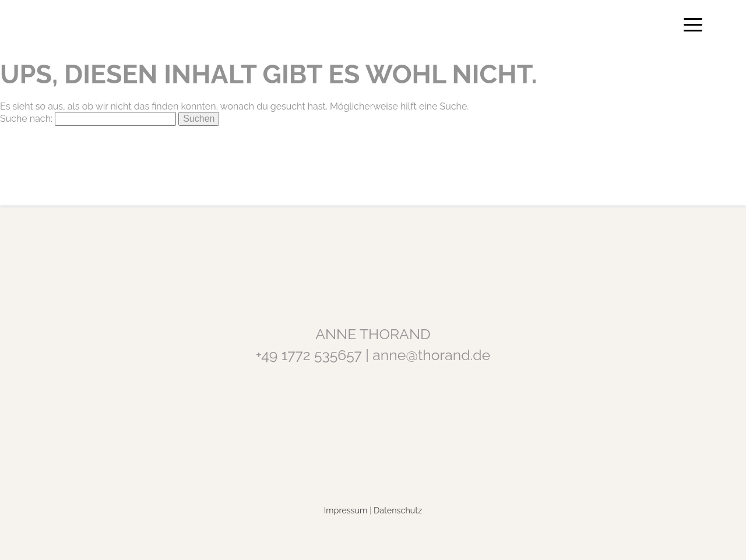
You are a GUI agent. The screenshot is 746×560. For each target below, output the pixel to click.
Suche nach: (26, 119)
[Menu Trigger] (693, 25)
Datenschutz (398, 510)
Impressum (346, 510)
